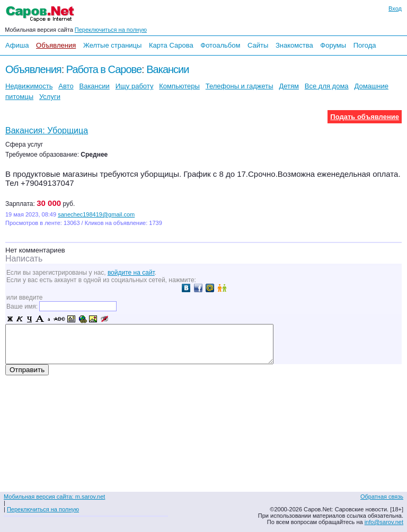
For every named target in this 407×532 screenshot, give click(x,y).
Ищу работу (135, 86)
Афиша (17, 45)
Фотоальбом (220, 45)
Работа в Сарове (104, 69)
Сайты (258, 45)
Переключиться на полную (111, 30)
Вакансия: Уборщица (47, 130)
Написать (24, 259)
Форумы (333, 45)
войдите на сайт (131, 273)
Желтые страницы (113, 45)
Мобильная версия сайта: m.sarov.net (54, 497)
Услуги (50, 97)
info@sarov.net (384, 522)
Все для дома (327, 86)
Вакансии (167, 69)
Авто (66, 86)
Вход (395, 8)
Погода (365, 45)
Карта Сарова (171, 45)
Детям (289, 86)
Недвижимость (29, 86)
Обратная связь (382, 497)
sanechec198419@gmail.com (96, 214)
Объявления (56, 45)
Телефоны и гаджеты (240, 86)
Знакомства (294, 45)
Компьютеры (179, 86)
